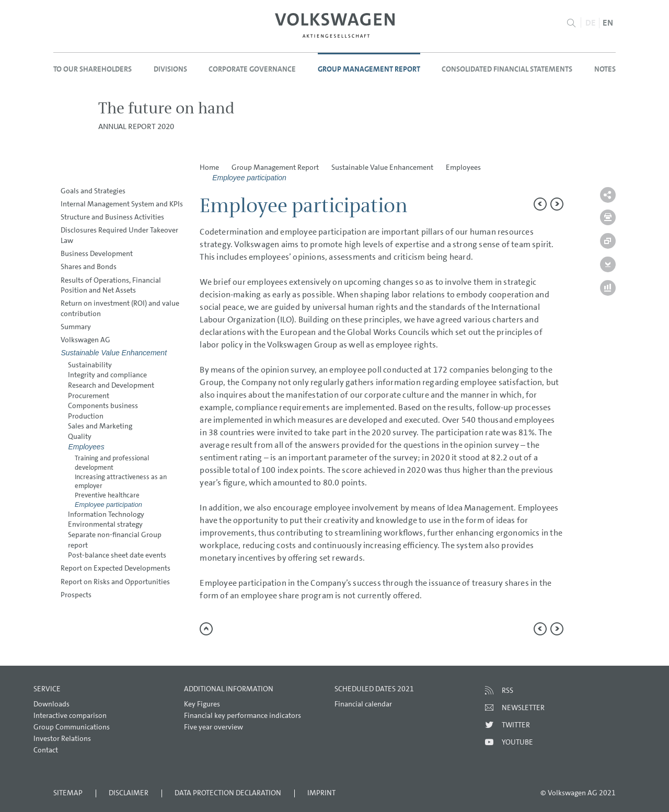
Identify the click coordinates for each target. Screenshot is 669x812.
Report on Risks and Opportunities (115, 582)
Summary (76, 327)
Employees (86, 447)
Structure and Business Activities (112, 217)
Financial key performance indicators (243, 715)
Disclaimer (129, 793)
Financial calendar (363, 704)
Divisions (170, 69)
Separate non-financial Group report (115, 540)
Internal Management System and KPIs (122, 204)
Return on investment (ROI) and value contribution (120, 308)
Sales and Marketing (100, 426)
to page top (206, 629)
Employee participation (108, 504)
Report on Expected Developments (116, 568)
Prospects (76, 595)
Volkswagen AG (85, 340)
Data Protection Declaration (228, 793)
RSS (507, 690)
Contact (46, 750)
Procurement (89, 396)
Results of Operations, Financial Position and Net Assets (111, 285)
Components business (103, 405)
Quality (80, 436)
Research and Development (111, 385)
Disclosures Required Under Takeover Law (119, 235)
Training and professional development (112, 463)
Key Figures (202, 704)
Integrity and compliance (107, 375)
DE (591, 23)
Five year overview (214, 727)
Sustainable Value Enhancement (114, 353)
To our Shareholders (93, 69)
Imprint (321, 793)
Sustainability (90, 365)
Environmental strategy (105, 524)
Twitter (516, 725)
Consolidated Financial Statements (507, 69)
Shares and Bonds (89, 266)
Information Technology (106, 514)
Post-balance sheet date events (117, 555)
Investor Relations (62, 738)
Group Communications (72, 727)
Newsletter (523, 707)
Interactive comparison (70, 715)
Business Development (97, 253)
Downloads (51, 704)
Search (572, 23)
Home (209, 167)
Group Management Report (369, 69)
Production (86, 416)
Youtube (517, 742)
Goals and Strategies (93, 191)
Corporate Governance (252, 69)
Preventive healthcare (107, 495)
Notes (605, 69)
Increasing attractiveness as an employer (121, 482)
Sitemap (68, 793)
